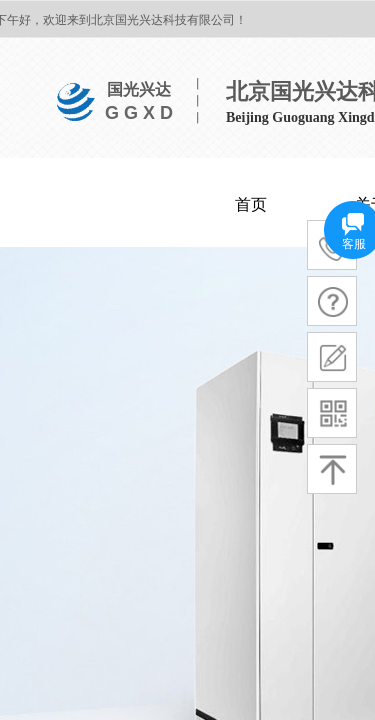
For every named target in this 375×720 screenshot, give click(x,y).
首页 (251, 204)
